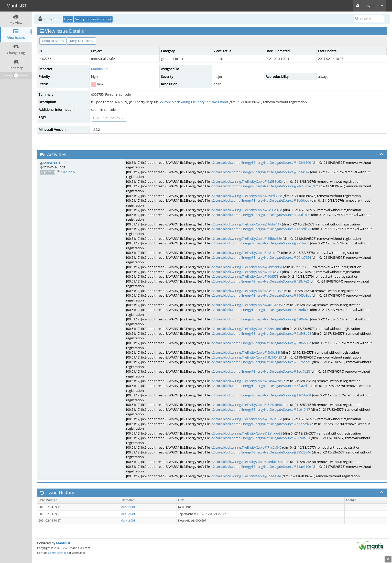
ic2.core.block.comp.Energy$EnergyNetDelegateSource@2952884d (261, 452)
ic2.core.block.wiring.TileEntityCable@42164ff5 (246, 253)
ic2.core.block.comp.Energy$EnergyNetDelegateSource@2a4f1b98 (260, 215)
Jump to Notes (53, 41)
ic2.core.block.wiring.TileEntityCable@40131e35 (246, 305)
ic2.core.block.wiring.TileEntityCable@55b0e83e (246, 239)
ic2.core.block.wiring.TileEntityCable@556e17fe (246, 476)
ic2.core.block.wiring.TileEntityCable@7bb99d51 (247, 267)
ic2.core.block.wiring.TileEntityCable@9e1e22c (245, 291)
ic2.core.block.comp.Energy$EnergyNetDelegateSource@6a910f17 (260, 409)
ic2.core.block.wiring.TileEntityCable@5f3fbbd (194, 102)
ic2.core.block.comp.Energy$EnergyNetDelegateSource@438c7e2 (260, 281)
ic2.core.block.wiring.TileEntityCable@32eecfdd (246, 329)
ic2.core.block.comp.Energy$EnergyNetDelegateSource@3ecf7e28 (260, 371)
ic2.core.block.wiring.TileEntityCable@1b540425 (246, 357)
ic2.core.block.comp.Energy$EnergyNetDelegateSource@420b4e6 (260, 319)
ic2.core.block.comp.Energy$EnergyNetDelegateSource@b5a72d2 (260, 424)
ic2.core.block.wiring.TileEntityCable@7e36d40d (246, 210)
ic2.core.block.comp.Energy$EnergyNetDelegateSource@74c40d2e (261, 186)
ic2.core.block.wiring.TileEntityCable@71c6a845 (246, 447)
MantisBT (63, 543)
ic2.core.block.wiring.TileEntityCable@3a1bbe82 (246, 433)
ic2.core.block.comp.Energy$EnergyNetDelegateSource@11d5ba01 (261, 395)
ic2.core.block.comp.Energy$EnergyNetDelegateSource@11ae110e (261, 467)
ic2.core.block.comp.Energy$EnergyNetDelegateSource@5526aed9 (261, 362)
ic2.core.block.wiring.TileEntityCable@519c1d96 (246, 405)
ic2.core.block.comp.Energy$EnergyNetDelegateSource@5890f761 (260, 438)
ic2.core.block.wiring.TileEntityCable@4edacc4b (246, 462)
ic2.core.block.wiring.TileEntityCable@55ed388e (246, 196)
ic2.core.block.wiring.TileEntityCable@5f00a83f (245, 352)
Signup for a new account (93, 19)
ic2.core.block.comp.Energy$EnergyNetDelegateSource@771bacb (260, 243)
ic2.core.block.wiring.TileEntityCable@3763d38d (246, 419)
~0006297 (68, 172)
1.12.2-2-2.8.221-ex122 (109, 118)
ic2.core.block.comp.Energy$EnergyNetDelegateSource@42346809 (261, 163)
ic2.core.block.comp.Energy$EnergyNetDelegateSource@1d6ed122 (261, 229)
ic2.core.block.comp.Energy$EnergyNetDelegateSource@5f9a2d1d (261, 386)
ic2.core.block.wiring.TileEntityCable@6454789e (246, 381)
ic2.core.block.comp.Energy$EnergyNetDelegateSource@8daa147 (260, 172)
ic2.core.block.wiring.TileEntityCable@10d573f (245, 276)
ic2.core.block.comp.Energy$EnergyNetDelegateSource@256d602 (260, 310)
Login (68, 19)
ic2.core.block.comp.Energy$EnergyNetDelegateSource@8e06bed (260, 200)
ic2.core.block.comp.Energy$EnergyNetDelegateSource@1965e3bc (261, 295)
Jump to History (81, 41)
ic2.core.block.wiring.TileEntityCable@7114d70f (246, 272)
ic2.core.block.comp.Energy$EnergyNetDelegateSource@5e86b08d (261, 343)
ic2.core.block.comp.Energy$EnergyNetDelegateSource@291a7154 (261, 257)
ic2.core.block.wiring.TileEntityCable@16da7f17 (246, 224)
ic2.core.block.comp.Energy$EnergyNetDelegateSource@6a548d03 (261, 333)
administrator (57, 553)
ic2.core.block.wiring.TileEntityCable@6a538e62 (246, 181)
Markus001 (100, 69)
